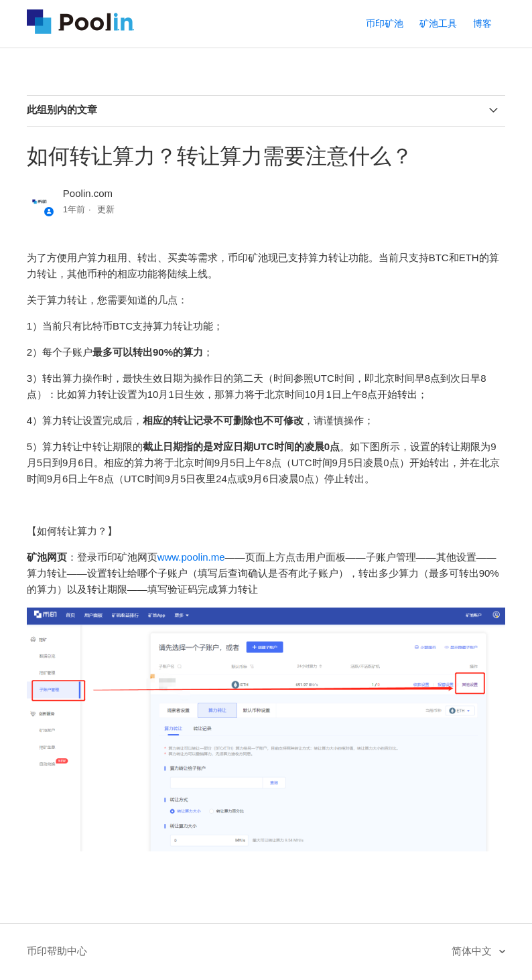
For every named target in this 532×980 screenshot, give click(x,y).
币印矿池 (385, 23)
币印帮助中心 (57, 951)
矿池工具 (438, 23)
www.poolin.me (191, 557)
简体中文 (473, 951)
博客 (482, 23)
